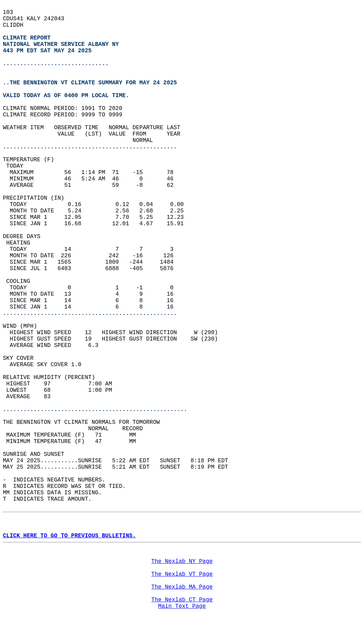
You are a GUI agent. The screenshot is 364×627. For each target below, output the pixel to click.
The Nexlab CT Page (182, 600)
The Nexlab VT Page (182, 574)
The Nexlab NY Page (182, 562)
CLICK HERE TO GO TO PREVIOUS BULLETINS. (69, 536)
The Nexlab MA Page (182, 587)
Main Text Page (182, 606)
